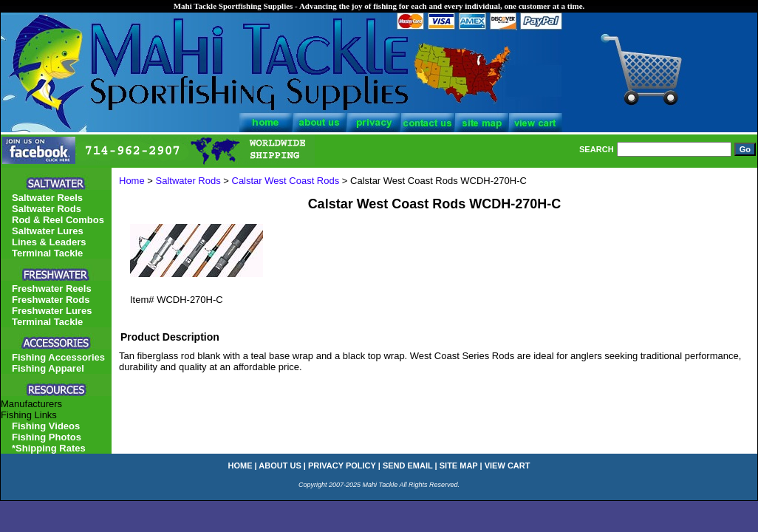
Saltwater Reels (47, 198)
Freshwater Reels (52, 289)
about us (280, 465)
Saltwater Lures (48, 231)
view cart (508, 465)
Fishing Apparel (48, 368)
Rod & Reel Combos (58, 220)
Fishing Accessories (58, 357)
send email (408, 465)
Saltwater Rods (188, 181)
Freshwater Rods (51, 300)
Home (132, 181)
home (240, 465)
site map (459, 465)
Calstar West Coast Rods (286, 181)
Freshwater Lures (52, 311)
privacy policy (342, 465)
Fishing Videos (46, 426)
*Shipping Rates (49, 448)
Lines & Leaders (49, 242)
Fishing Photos (47, 437)
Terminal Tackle (47, 253)
